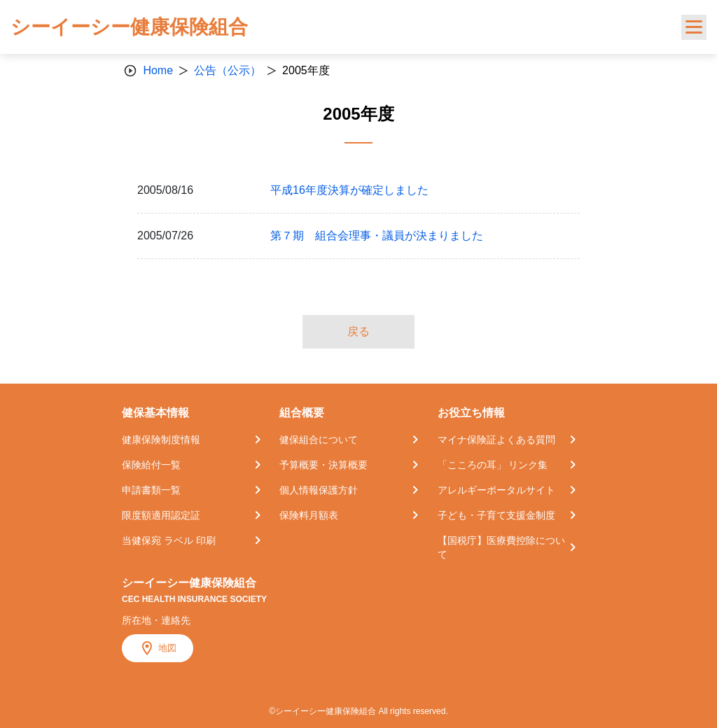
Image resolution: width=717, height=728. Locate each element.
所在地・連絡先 (156, 620)
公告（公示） (228, 70)
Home (158, 70)
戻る (358, 331)
